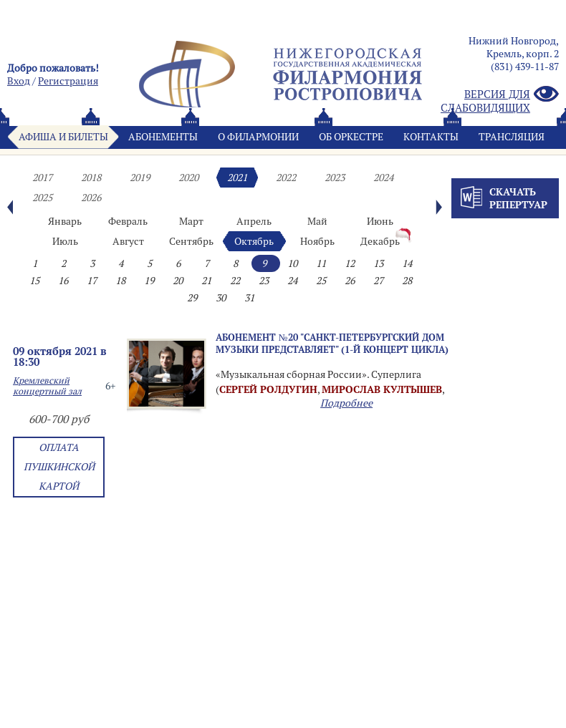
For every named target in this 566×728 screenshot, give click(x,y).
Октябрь (254, 241)
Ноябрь (317, 241)
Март (191, 221)
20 (178, 281)
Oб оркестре (351, 137)
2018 (91, 178)
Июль (65, 241)
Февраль (128, 221)
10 (292, 263)
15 (34, 281)
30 (221, 298)
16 (63, 281)
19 (149, 281)
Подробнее (346, 403)
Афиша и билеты (63, 137)
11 (321, 263)
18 (120, 281)
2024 (383, 178)
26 (350, 281)
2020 (188, 178)
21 (206, 281)
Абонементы (163, 137)
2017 (42, 178)
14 (407, 263)
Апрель (254, 221)
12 (350, 263)
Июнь (380, 221)
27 (378, 281)
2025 (42, 198)
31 (249, 298)
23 (264, 281)
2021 (237, 178)
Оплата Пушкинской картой (59, 467)
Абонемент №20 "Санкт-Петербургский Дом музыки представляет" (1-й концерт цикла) (332, 343)
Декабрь (380, 241)
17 (92, 281)
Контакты (431, 137)
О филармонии (258, 137)
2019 (140, 178)
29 (192, 298)
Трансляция (512, 137)
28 (407, 281)
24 (292, 281)
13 (378, 263)
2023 (335, 178)
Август (128, 241)
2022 (286, 178)
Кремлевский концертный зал (47, 386)
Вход (19, 81)
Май (317, 221)
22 (235, 281)
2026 (91, 198)
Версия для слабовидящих (500, 101)
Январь (65, 221)
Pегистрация (68, 81)
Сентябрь (191, 241)
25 (321, 281)
